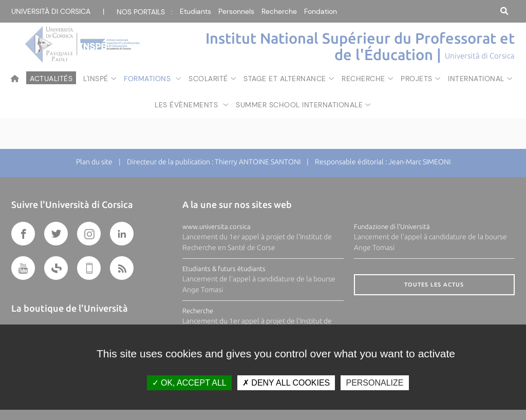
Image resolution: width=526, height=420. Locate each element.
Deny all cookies (286, 383)
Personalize (374, 383)
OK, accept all (189, 383)
